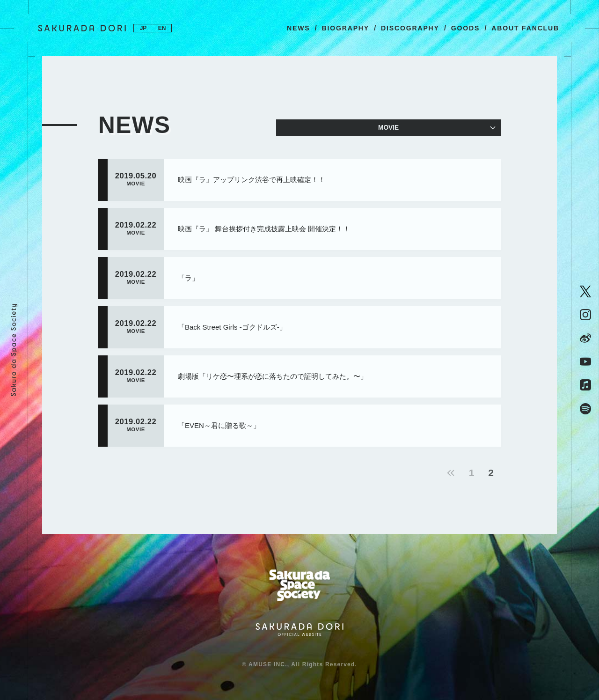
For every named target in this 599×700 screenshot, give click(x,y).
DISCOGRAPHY (410, 28)
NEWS (298, 28)
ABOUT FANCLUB (525, 28)
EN (162, 28)
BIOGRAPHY (345, 28)
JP (143, 28)
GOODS (465, 28)
